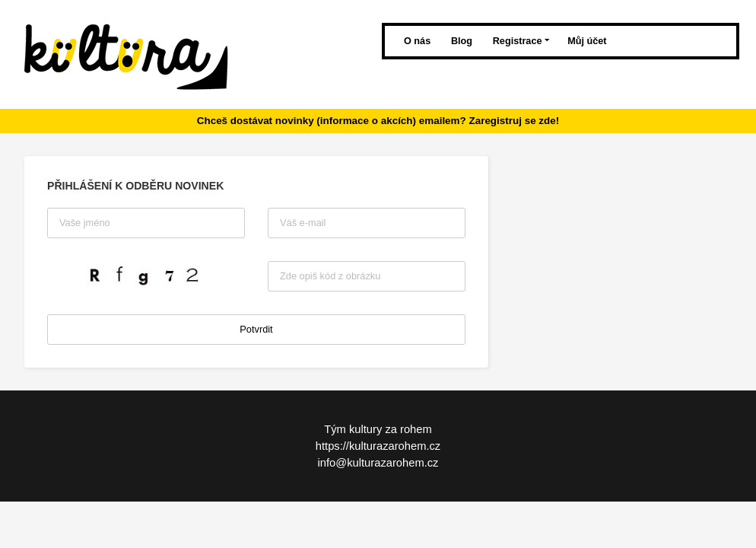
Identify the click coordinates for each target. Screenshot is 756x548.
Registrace (521, 41)
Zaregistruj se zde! (514, 121)
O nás (419, 41)
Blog (463, 41)
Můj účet (587, 41)
